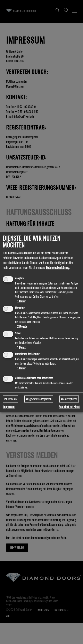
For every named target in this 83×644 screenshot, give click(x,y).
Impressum (9, 407)
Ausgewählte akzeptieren (39, 399)
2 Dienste (21, 326)
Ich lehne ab (10, 399)
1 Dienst (20, 301)
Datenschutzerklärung (58, 268)
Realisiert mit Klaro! (69, 407)
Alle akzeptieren (69, 399)
